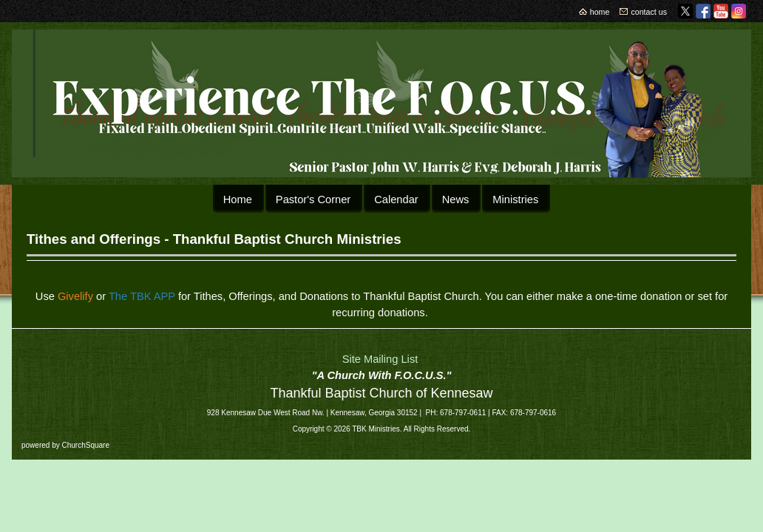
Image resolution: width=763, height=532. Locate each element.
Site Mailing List (380, 359)
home (600, 12)
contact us (649, 12)
